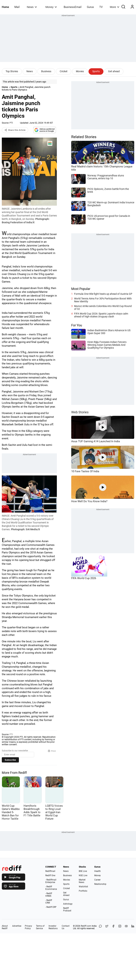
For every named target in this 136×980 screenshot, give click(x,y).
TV (101, 7)
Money (51, 7)
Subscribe (10, 760)
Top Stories (12, 71)
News (32, 7)
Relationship (100, 884)
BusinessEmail (73, 7)
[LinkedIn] (133, 927)
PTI (11, 123)
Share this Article (15, 130)
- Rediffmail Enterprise (51, 881)
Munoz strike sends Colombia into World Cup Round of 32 (103, 308)
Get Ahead (66, 894)
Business (46, 71)
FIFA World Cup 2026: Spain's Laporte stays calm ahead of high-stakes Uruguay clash (101, 315)
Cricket (64, 71)
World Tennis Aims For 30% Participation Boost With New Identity (103, 300)
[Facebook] (113, 927)
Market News (82, 881)
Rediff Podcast (67, 909)
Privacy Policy (28, 927)
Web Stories (80, 412)
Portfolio (83, 891)
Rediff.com (86, 926)
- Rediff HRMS (49, 895)
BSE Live (83, 871)
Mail (17, 7)
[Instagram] (120, 927)
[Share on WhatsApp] (100, 927)
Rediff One (50, 875)
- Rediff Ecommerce (51, 888)
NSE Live (83, 875)
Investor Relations (53, 927)
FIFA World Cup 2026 (84, 578)
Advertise (17, 926)
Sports (96, 71)
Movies (80, 71)
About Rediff (5, 927)
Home (5, 7)
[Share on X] (107, 927)
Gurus (90, 7)
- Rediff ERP (51, 907)
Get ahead (114, 71)
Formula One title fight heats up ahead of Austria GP (103, 294)
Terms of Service (40, 927)
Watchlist (83, 887)
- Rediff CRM (49, 902)
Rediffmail (50, 871)
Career (97, 880)
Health (98, 871)
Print (52, 751)
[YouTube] (126, 927)
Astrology (68, 904)
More (115, 7)
